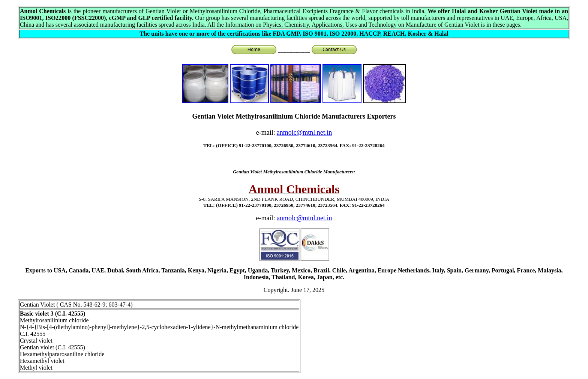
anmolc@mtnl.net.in (304, 218)
